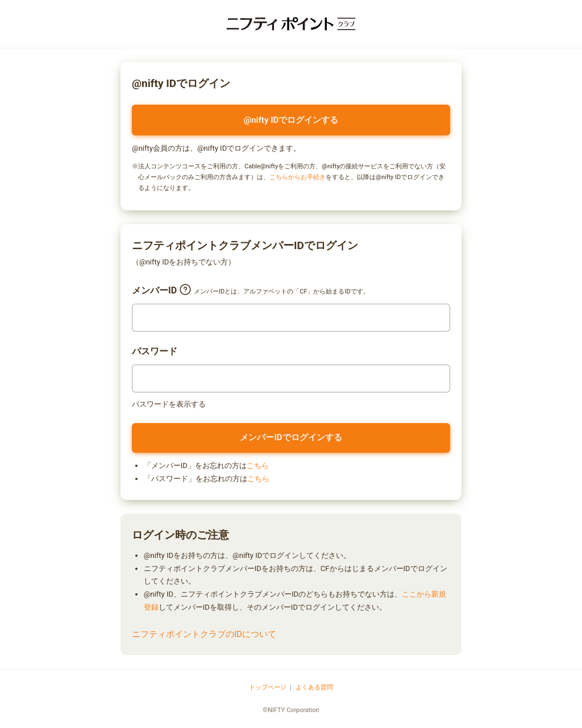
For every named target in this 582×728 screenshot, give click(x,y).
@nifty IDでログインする (291, 120)
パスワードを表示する (169, 404)
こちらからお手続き (298, 177)
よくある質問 (314, 687)
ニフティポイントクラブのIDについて (204, 634)
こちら (258, 466)
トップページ (268, 687)
